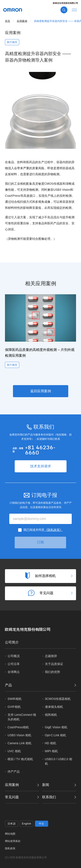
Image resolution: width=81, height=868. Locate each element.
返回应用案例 (41, 391)
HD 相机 (51, 743)
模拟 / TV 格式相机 (20, 759)
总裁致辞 (51, 656)
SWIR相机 (15, 699)
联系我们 (49, 797)
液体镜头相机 (54, 707)
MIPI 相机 (52, 751)
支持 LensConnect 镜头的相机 (22, 717)
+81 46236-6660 (40, 450)
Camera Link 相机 (20, 743)
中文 (42, 824)
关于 (54, 664)
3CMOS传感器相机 (58, 699)
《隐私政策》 (54, 530)
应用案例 (12, 785)
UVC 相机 (14, 751)
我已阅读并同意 (43, 530)
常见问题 (12, 797)
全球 (14, 672)
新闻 (46, 785)
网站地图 (10, 834)
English (27, 824)
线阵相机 (51, 715)
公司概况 (14, 656)
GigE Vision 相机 (56, 727)
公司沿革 (14, 664)
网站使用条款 (13, 841)
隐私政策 (10, 848)
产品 (8, 685)
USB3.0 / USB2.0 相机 (59, 761)
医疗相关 (12, 42)
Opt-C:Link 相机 (56, 735)
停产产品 (14, 772)
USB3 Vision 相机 (19, 735)
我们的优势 (52, 672)
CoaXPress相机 (18, 727)
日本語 (12, 824)
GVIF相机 (14, 707)
